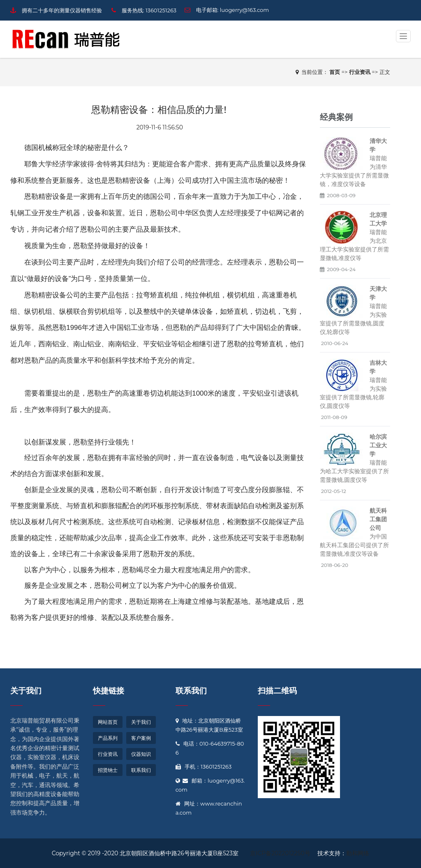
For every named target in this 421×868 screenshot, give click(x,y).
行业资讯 (108, 754)
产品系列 (108, 738)
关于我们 (26, 691)
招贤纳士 (108, 770)
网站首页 (108, 722)
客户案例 (141, 738)
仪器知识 (141, 754)
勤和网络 (358, 853)
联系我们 (141, 770)
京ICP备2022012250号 (280, 853)
